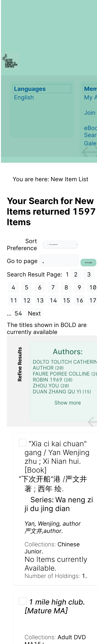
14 (53, 300)
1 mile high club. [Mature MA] (55, 606)
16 (80, 300)
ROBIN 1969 (48, 380)
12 (27, 300)
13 (40, 300)
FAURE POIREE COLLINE (61, 374)
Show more (68, 403)
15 (66, 300)
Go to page (23, 261)
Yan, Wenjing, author (53, 524)
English (24, 97)
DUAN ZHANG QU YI (57, 392)
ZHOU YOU (46, 386)
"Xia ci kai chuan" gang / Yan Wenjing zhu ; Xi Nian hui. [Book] (57, 457)
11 (14, 300)
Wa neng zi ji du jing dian (59, 504)
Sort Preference (22, 245)
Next (34, 313)
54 (18, 313)
